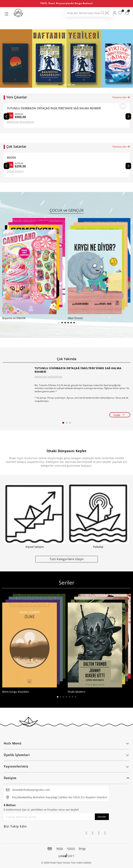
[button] (60, 85)
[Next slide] (128, 116)
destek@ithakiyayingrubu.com (31, 790)
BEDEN (12, 158)
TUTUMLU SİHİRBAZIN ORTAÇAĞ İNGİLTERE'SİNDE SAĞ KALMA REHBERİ (54, 108)
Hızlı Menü (66, 743)
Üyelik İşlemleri (66, 755)
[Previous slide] (7, 116)
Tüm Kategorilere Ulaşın (67, 559)
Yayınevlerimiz (66, 766)
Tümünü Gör (121, 97)
